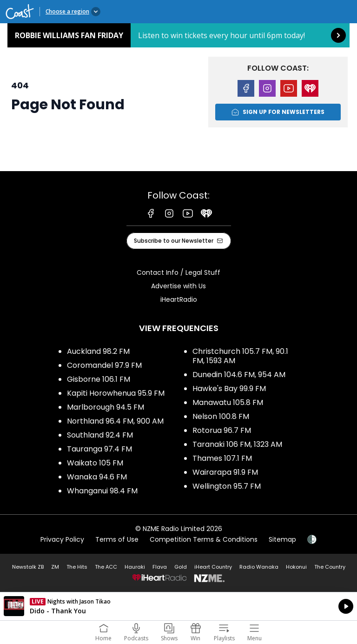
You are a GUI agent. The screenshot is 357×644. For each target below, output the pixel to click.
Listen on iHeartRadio (178, 606)
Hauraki (135, 567)
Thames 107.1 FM (222, 458)
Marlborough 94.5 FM (106, 407)
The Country (330, 567)
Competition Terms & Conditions (204, 539)
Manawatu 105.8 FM (228, 402)
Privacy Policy (62, 539)
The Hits (77, 567)
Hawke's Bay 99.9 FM (229, 388)
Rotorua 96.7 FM (222, 430)
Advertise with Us (178, 286)
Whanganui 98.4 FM (102, 491)
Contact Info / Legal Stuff (178, 272)
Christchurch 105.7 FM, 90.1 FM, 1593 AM (240, 356)
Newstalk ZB (28, 567)
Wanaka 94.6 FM (97, 477)
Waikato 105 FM (95, 463)
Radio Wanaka (259, 567)
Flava (160, 567)
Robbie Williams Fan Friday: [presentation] (178, 35)
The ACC (106, 567)
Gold (181, 567)
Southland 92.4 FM (100, 435)
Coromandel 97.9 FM (104, 365)
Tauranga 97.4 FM (99, 449)
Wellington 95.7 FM (227, 486)
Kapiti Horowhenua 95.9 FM (116, 393)
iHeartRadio (179, 299)
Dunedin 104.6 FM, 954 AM (239, 375)
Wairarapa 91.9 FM (225, 472)
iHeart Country (213, 567)
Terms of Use (117, 539)
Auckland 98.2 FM (98, 351)
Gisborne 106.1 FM (99, 379)
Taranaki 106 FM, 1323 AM (237, 444)
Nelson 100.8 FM (221, 416)
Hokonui (296, 567)
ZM (55, 567)
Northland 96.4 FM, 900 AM (115, 421)
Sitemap (282, 539)
